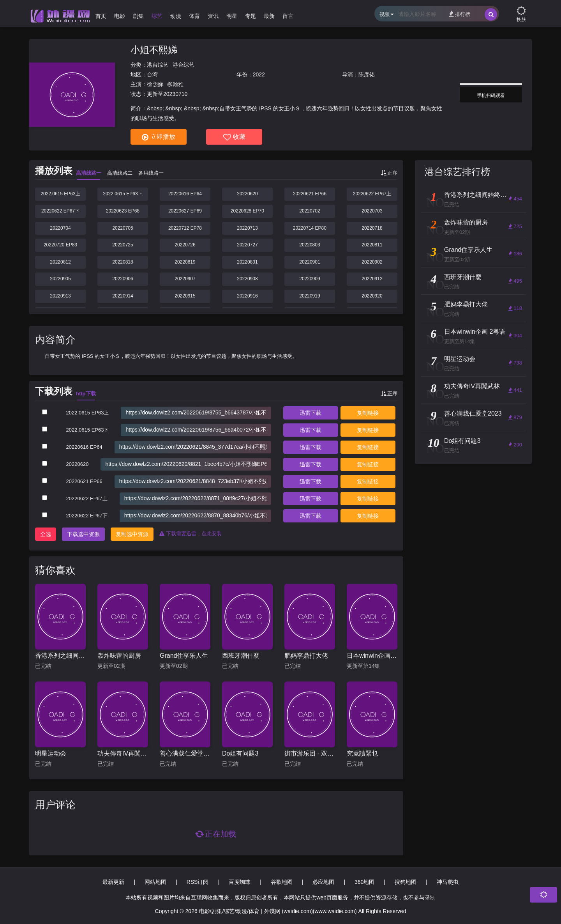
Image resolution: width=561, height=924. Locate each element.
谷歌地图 (282, 882)
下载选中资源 (83, 534)
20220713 (247, 228)
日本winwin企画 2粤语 (372, 656)
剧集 (138, 16)
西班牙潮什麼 (241, 656)
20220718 (372, 228)
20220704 (60, 228)
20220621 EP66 (310, 194)
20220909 (310, 279)
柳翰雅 (175, 84)
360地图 (364, 882)
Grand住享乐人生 (184, 656)
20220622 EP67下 (60, 211)
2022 (259, 74)
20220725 (123, 245)
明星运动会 (51, 753)
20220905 (60, 279)
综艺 (157, 16)
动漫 (176, 16)
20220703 (372, 211)
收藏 (234, 137)
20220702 (310, 211)
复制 (368, 413)
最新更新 (113, 882)
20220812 (60, 262)
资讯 (213, 16)
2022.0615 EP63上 (60, 194)
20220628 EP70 (247, 211)
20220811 (372, 245)
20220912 (372, 279)
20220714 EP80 (310, 228)
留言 (288, 16)
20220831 (247, 262)
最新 (269, 16)
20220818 (123, 262)
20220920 (372, 296)
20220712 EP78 (185, 228)
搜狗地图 (406, 882)
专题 (251, 16)
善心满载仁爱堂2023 (185, 753)
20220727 (247, 245)
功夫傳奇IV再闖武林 (123, 753)
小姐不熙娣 (154, 50)
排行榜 (460, 14)
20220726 (185, 245)
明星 (232, 16)
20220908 (247, 279)
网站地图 (155, 882)
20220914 (123, 296)
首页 (101, 16)
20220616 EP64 (185, 194)
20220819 (185, 262)
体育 (194, 16)
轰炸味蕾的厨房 (119, 656)
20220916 (247, 296)
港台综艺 (158, 65)
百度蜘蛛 (240, 882)
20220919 (310, 296)
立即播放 (159, 137)
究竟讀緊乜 (362, 753)
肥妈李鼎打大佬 (306, 656)
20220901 (310, 262)
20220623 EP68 (123, 211)
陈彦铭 (367, 74)
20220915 (185, 296)
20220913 (60, 296)
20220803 (310, 245)
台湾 (152, 74)
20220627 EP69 (185, 211)
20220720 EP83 (60, 245)
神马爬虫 (448, 882)
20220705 (123, 228)
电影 (120, 16)
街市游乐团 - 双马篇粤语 (310, 753)
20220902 (372, 262)
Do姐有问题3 (240, 753)
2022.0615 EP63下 (123, 194)
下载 (310, 413)
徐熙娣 (155, 84)
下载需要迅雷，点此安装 (191, 534)
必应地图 (323, 882)
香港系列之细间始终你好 (60, 656)
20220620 (247, 194)
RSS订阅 (198, 882)
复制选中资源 (132, 534)
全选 (46, 534)
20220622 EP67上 (372, 194)
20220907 (185, 279)
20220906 (123, 279)
